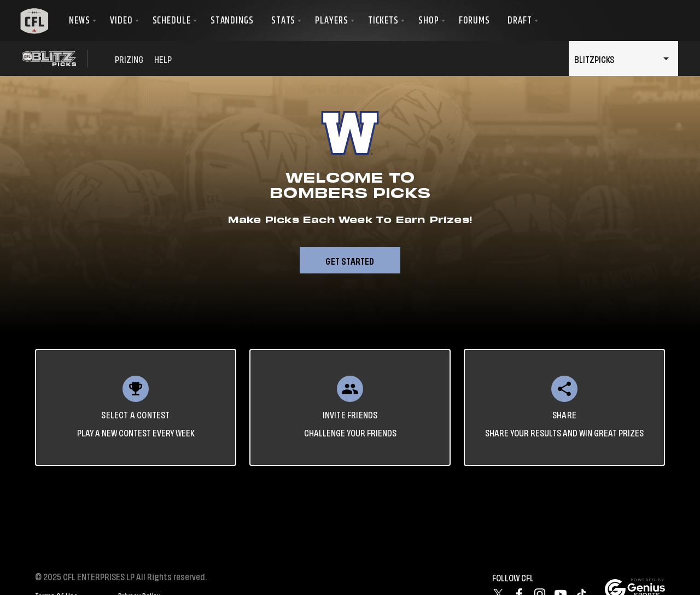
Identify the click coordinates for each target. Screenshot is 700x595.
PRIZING (129, 58)
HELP (163, 58)
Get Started (350, 260)
